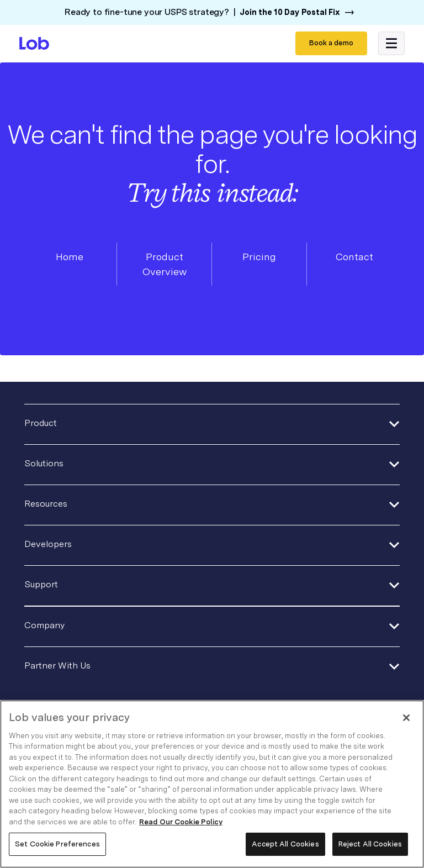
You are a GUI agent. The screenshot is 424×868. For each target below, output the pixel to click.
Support (41, 584)
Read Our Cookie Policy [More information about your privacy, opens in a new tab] (181, 822)
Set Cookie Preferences (57, 844)
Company (44, 625)
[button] (391, 44)
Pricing (259, 257)
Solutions (44, 463)
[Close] (406, 718)
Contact (354, 257)
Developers (48, 544)
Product (41, 423)
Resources (46, 504)
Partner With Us (57, 666)
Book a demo (331, 43)
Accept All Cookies (285, 844)
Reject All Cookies (370, 844)
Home (70, 257)
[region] (212, 784)
